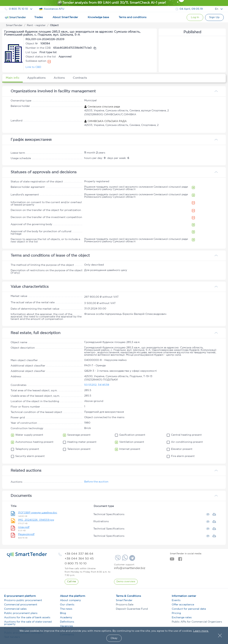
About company (70, 600)
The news (66, 609)
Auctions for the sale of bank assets (27, 618)
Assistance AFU (52, 9)
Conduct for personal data (189, 609)
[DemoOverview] (126, 582)
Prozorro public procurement (23, 600)
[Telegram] (132, 559)
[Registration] (214, 17)
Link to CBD (33, 67)
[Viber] (117, 559)
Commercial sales (15, 609)
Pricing (176, 613)
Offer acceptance (183, 605)
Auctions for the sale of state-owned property (28, 623)
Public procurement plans (21, 613)
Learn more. (201, 631)
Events (176, 600)
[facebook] (180, 560)
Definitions (67, 622)
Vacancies (66, 626)
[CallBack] (72, 582)
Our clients (67, 605)
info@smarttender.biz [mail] (130, 568)
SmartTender (124, 600)
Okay (114, 638)
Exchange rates (182, 618)
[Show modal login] (195, 17)
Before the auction (96, 482)
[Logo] (15, 18)
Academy (66, 618)
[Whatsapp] (125, 560)
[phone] (79, 554)
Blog (63, 613)
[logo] (27, 555)
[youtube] (172, 560)
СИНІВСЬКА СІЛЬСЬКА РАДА (105, 121)
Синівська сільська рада (102, 107)
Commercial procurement (21, 605)
